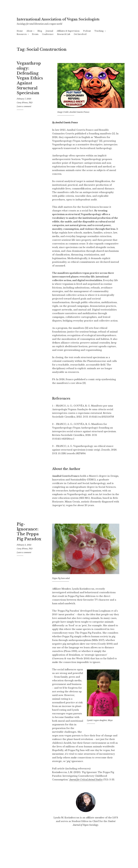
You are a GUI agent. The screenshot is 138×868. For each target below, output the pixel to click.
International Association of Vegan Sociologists (62, 22)
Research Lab (64, 42)
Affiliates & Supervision (68, 38)
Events (35, 42)
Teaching (99, 38)
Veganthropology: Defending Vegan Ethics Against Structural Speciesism (30, 86)
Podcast (87, 38)
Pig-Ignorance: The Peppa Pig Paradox (29, 539)
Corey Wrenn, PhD (25, 110)
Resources (22, 42)
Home (20, 38)
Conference (48, 42)
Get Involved (80, 42)
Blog (40, 38)
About (29, 38)
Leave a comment (24, 114)
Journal (49, 38)
